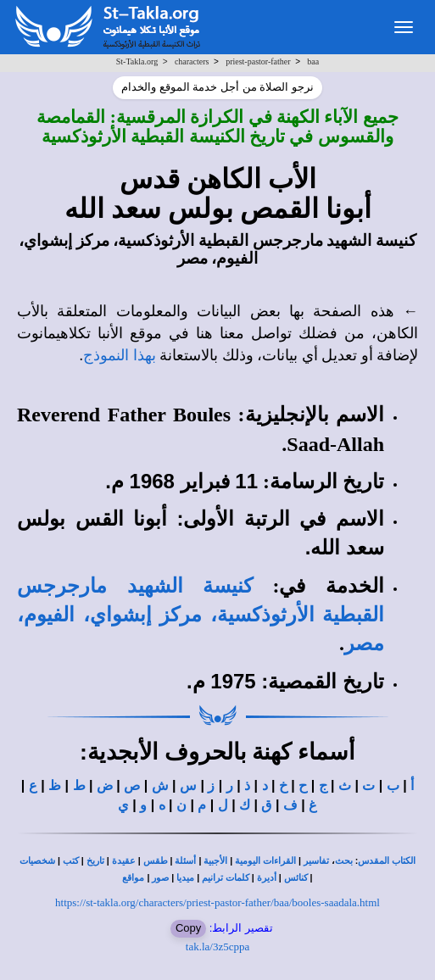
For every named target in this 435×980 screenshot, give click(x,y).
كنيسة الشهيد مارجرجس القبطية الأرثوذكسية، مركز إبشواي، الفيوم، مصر (201, 615)
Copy (188, 928)
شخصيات (37, 861)
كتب (71, 861)
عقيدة (124, 861)
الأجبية (215, 861)
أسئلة (185, 861)
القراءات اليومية (265, 861)
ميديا (185, 878)
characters (192, 61)
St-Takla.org (137, 61)
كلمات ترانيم (226, 878)
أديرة (267, 878)
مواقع (133, 878)
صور (160, 878)
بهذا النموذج (120, 355)
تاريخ (95, 861)
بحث (344, 861)
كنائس (296, 878)
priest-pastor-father (258, 61)
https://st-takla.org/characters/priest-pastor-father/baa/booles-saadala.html (217, 902)
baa (313, 61)
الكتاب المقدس (387, 861)
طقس (156, 861)
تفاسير (316, 861)
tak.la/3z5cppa (217, 947)
